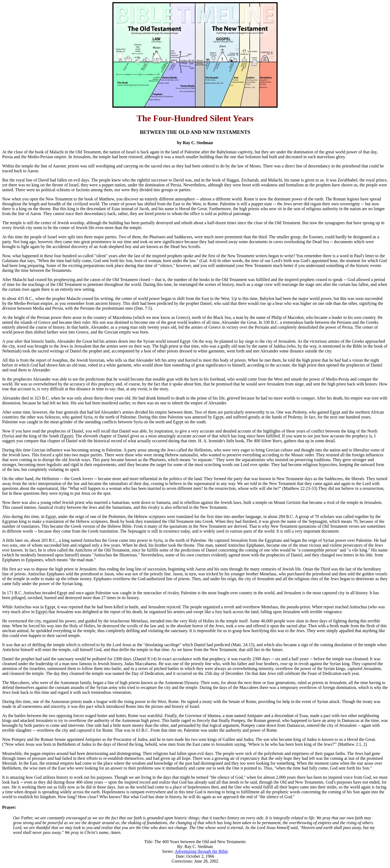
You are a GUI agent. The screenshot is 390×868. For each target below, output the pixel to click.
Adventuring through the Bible (201, 851)
